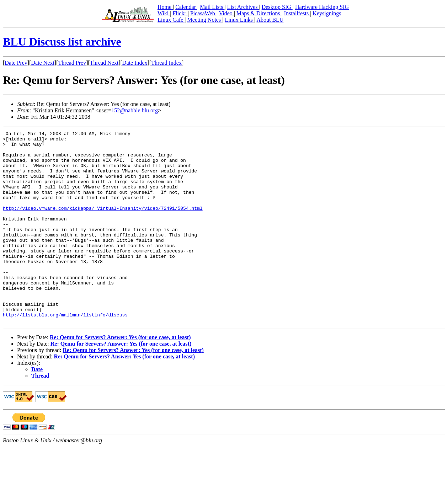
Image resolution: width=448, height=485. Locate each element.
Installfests (297, 13)
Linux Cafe (171, 20)
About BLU (270, 20)
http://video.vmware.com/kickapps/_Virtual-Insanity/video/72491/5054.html (103, 224)
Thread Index (166, 63)
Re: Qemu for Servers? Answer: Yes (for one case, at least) (120, 376)
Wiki (164, 13)
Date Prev (16, 63)
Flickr (180, 13)
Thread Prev (72, 63)
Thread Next (104, 63)
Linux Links (239, 20)
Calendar (186, 7)
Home (165, 7)
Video (226, 13)
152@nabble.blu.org (135, 110)
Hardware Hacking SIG (322, 7)
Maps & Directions (259, 13)
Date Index (135, 63)
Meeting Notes (205, 20)
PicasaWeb (203, 13)
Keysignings (327, 13)
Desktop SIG (277, 7)
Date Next (43, 63)
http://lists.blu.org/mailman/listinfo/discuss (65, 352)
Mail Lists (212, 7)
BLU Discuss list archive (62, 42)
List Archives (243, 7)
